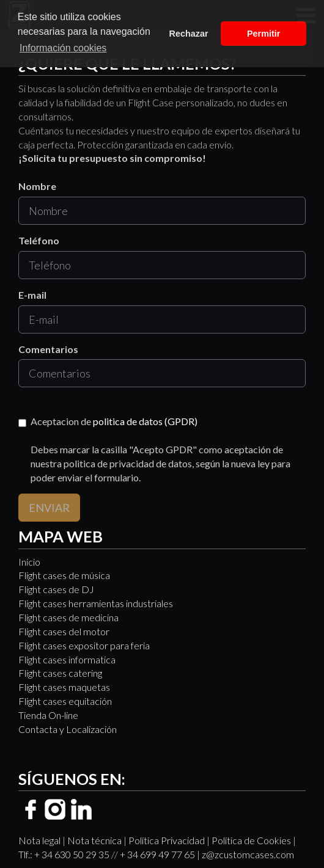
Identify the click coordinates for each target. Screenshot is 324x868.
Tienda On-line (48, 715)
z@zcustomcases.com (248, 854)
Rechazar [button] (189, 34)
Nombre (37, 186)
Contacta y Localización (68, 729)
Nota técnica (94, 840)
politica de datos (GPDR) (145, 421)
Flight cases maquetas (64, 687)
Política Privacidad (167, 840)
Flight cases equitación (65, 701)
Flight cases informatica (67, 659)
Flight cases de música (64, 575)
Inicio (29, 562)
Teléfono (39, 240)
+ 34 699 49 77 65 (157, 854)
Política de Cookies (251, 840)
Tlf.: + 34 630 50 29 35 (64, 854)
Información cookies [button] (63, 48)
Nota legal (39, 840)
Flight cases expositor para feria (84, 645)
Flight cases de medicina (68, 617)
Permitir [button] (263, 34)
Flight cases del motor (64, 631)
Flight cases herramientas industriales (96, 603)
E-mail (32, 295)
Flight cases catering (60, 673)
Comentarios (48, 349)
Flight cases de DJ (56, 589)
